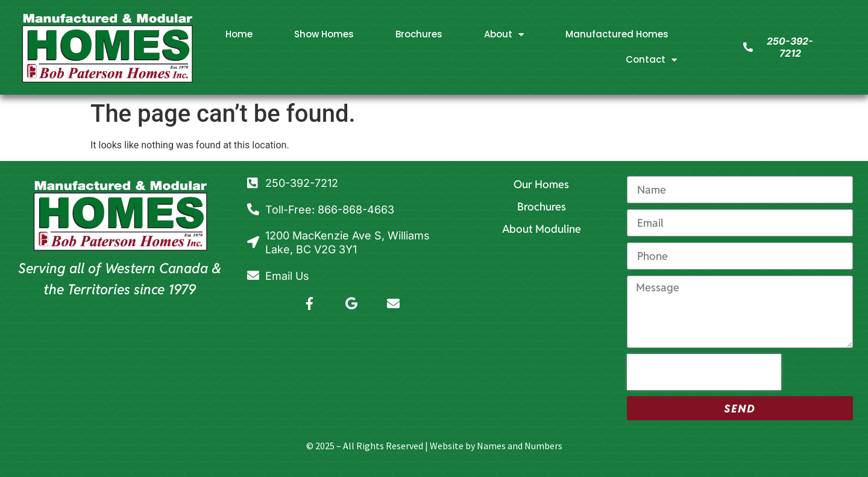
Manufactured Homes (617, 34)
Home (239, 34)
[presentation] (704, 372)
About (504, 35)
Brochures (419, 34)
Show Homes (324, 34)
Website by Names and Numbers (496, 446)
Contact (651, 60)
